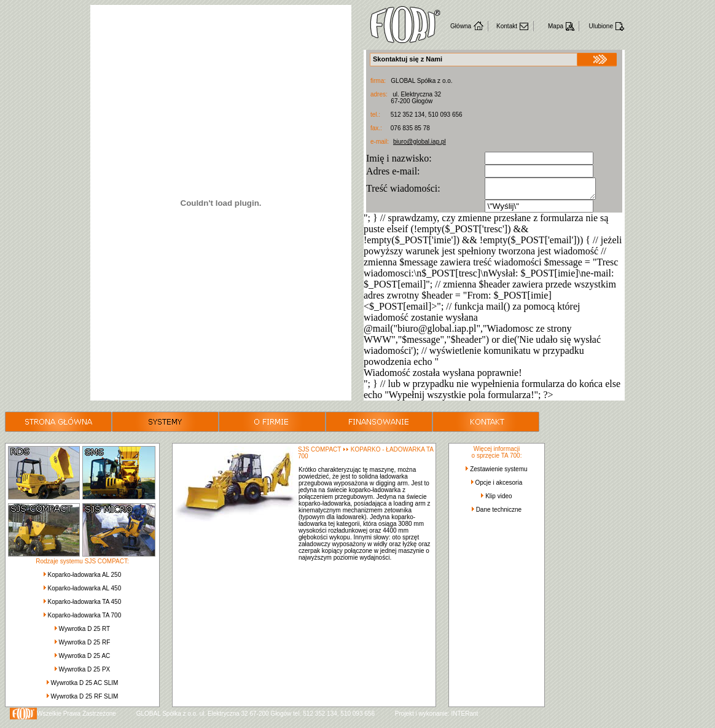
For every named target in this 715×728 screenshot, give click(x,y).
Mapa (556, 26)
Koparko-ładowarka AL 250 (85, 578)
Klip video (498, 500)
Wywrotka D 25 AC (84, 660)
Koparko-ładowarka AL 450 (85, 592)
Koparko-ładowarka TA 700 (85, 619)
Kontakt (507, 26)
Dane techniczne (499, 513)
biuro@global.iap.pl (420, 142)
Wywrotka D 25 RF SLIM (84, 700)
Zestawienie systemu (498, 473)
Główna (461, 26)
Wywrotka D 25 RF (84, 646)
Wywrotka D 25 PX (84, 673)
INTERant (464, 717)
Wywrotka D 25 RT (85, 632)
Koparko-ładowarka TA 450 (85, 605)
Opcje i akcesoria (499, 486)
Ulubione (601, 26)
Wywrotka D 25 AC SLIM (84, 687)
